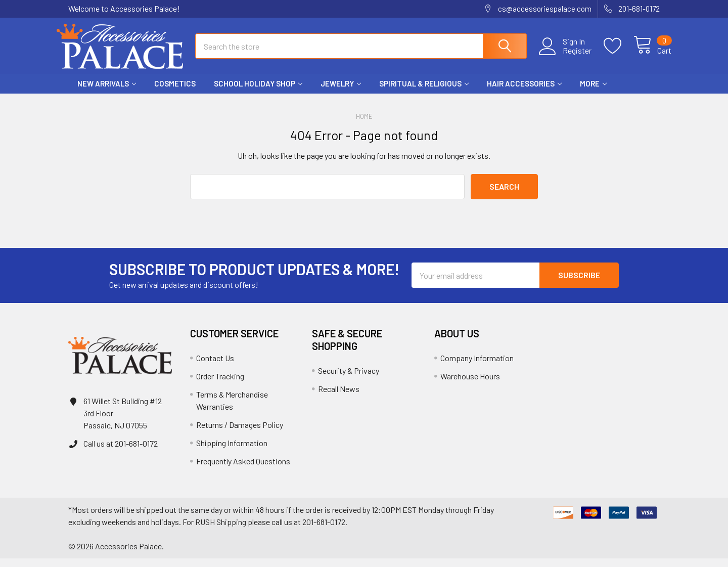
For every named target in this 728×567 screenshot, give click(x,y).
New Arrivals (107, 93)
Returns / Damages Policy (240, 433)
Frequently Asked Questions (243, 470)
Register (565, 56)
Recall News (339, 397)
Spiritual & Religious (424, 93)
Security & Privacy (349, 379)
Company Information (477, 366)
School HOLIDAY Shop (258, 93)
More (593, 93)
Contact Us (215, 366)
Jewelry (341, 93)
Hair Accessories (524, 93)
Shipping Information (232, 451)
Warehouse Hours (470, 385)
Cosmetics (175, 93)
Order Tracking (220, 385)
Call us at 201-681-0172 (121, 452)
